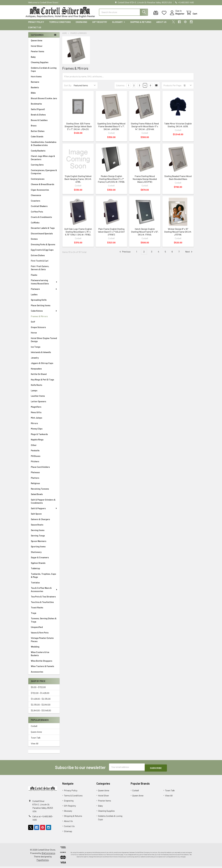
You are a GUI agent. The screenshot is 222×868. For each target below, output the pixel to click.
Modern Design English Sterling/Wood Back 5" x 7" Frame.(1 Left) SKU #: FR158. (111, 181)
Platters (35, 480)
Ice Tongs (36, 349)
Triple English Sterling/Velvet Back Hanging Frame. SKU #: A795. (78, 181)
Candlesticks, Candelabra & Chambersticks (44, 146)
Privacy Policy (36, 25)
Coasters (36, 203)
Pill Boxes (36, 459)
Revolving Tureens (40, 491)
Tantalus (35, 585)
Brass (34, 128)
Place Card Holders (40, 469)
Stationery (36, 555)
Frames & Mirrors (39, 319)
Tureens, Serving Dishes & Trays (44, 623)
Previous (125, 254)
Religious (35, 486)
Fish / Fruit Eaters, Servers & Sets (40, 270)
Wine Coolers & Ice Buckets (40, 656)
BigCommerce (48, 855)
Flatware (44, 291)
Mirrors (34, 426)
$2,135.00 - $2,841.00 (41, 707)
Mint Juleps (37, 420)
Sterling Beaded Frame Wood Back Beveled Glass (178, 180)
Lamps (34, 393)
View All (35, 746)
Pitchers (35, 464)
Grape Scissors (38, 330)
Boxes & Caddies (39, 123)
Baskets (35, 90)
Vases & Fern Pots (40, 635)
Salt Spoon (36, 516)
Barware (35, 84)
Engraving (81, 25)
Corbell (34, 729)
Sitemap (68, 833)
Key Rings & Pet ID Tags (42, 382)
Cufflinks (35, 225)
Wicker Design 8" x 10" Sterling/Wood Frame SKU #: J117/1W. (178, 234)
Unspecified (37, 630)
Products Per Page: (173, 88)
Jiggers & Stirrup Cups (42, 366)
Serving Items (38, 533)
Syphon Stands (38, 565)
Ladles (34, 297)
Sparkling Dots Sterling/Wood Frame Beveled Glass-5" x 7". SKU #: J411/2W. (111, 129)
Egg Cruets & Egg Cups (42, 252)
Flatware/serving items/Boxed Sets (44, 284)
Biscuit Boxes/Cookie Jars (44, 101)
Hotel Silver (37, 49)
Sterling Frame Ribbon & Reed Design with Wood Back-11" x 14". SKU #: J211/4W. (145, 129)
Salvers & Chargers (40, 522)
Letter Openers (39, 404)
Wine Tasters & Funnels (42, 669)
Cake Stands (37, 139)
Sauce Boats (37, 527)
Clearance (36, 198)
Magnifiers (36, 409)
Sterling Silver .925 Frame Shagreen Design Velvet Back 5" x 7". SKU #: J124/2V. (78, 129)
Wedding (35, 649)
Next (189, 254)
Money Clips (37, 431)
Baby (33, 59)
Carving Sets (37, 167)
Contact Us (35, 30)
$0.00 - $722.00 (38, 690)
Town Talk (36, 740)
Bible (33, 95)
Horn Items (36, 79)
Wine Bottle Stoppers (42, 663)
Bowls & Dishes (38, 117)
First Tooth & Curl (40, 263)
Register (176, 15)
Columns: (121, 88)
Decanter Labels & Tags (43, 230)
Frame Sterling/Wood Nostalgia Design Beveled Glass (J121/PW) (145, 181)
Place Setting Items (41, 308)
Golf (33, 324)
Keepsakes (36, 371)
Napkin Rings (37, 442)
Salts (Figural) (38, 112)
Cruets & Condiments (41, 220)
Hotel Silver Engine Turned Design (44, 342)
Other (34, 448)
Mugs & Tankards (39, 437)
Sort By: (68, 88)
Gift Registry (100, 25)
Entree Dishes (38, 258)
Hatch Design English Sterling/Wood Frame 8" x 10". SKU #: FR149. (145, 234)
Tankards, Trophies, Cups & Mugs (43, 578)
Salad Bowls (37, 497)
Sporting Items (38, 549)
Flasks (34, 277)
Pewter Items (38, 54)
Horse (34, 335)
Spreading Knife (39, 302)
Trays (34, 616)
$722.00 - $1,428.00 (40, 695)
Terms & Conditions (60, 25)
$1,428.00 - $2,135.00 (41, 701)
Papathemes (43, 861)
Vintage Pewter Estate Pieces (42, 642)
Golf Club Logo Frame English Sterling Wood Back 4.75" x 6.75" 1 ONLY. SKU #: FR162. (78, 234)
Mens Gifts (36, 415)
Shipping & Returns (141, 25)
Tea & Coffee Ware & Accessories (44, 592)
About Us (161, 25)
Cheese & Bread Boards (43, 187)
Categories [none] (37, 37)
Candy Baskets (38, 153)
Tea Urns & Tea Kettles (42, 605)
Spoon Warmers (39, 544)
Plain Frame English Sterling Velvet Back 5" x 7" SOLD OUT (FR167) (111, 234)
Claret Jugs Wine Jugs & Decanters (43, 160)
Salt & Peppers (44, 511)
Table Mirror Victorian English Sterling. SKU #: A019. (178, 127)
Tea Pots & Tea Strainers (43, 599)
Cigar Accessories (40, 192)
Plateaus (35, 475)
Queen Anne (37, 43)
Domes (34, 241)
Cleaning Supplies (40, 65)
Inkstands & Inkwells (41, 355)
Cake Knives (44, 313)
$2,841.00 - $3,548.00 (41, 713)
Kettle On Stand (39, 377)
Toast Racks (37, 610)
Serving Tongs (38, 538)
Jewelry (35, 360)
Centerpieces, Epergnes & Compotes (44, 174)
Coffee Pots (37, 214)
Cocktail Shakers (39, 209)
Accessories (37, 674)
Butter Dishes (38, 134)
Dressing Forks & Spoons (43, 247)
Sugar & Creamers (40, 560)
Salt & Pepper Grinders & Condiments (43, 504)
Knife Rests (37, 387)
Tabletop (35, 571)
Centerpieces (38, 181)
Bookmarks (36, 106)
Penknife (35, 453)
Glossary (119, 25)
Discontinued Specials (42, 236)
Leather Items (38, 398)
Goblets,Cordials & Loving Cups (44, 72)
